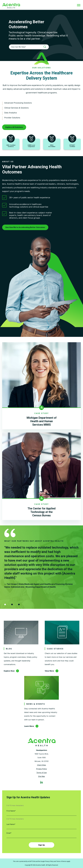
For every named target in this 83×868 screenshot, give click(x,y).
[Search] (46, 47)
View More (49, 671)
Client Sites (41, 765)
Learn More (29, 726)
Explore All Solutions (14, 127)
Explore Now (9, 671)
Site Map (41, 776)
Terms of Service (61, 861)
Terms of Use (42, 773)
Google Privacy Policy (47, 861)
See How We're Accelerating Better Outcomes (25, 227)
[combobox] (29, 47)
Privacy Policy (42, 769)
